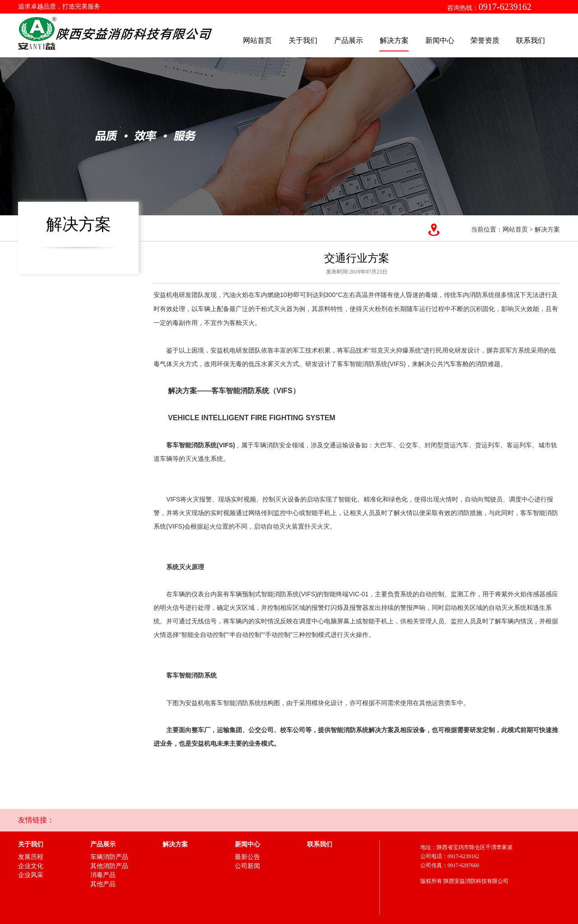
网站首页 (257, 40)
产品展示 (349, 40)
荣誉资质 (485, 40)
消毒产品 (103, 875)
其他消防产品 (109, 866)
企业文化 (31, 866)
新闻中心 (440, 40)
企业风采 (31, 875)
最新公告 (247, 857)
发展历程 (31, 857)
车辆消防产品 (109, 857)
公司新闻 (247, 866)
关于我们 (303, 40)
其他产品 (103, 884)
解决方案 (394, 40)
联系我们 (531, 40)
